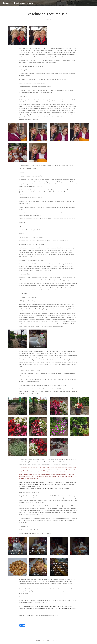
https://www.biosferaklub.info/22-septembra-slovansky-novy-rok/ (39, 616)
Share (22, 625)
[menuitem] (75, 3)
